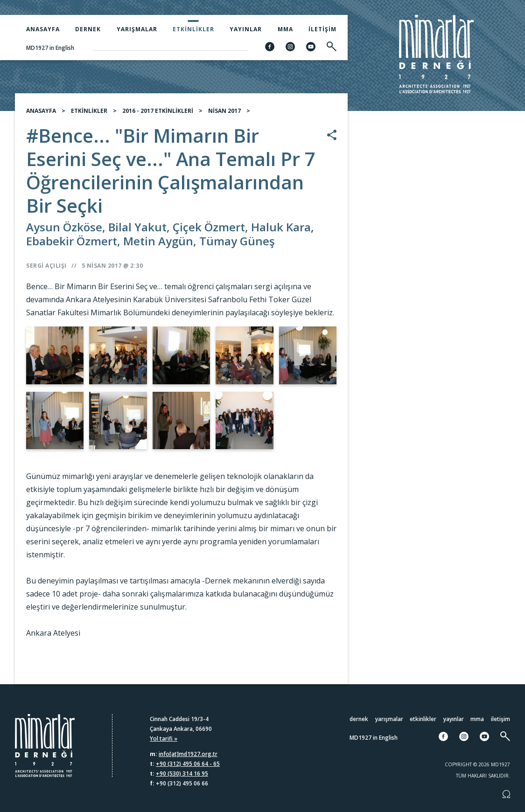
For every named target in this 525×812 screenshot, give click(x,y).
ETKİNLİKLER (89, 115)
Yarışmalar (137, 29)
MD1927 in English (50, 48)
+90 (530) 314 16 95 (182, 774)
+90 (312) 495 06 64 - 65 (188, 764)
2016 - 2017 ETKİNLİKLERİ (158, 115)
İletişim (322, 29)
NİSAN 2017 (224, 115)
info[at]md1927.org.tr (188, 754)
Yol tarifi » (164, 739)
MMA (285, 29)
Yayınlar (246, 29)
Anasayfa (43, 29)
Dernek (88, 29)
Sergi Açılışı (46, 269)
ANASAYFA (41, 115)
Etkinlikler (193, 29)
